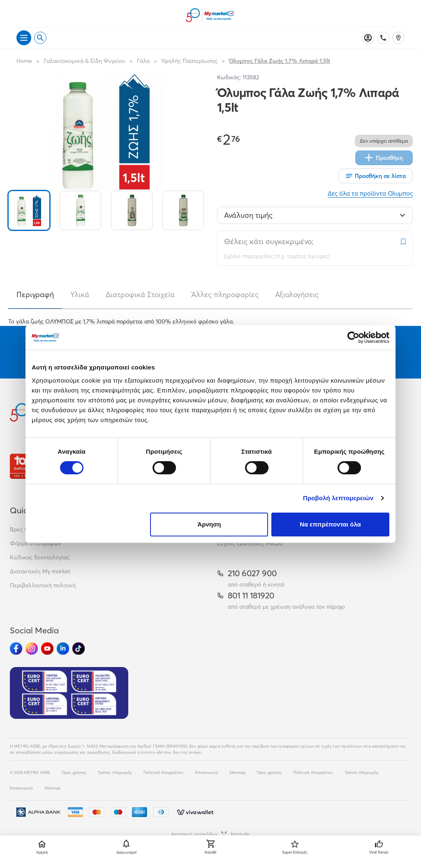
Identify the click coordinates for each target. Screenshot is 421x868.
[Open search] (40, 38)
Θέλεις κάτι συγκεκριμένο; (269, 241)
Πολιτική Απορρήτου (163, 772)
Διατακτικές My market (40, 571)
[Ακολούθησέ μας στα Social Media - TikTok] (79, 649)
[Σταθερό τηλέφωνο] (383, 38)
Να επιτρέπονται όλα (330, 524)
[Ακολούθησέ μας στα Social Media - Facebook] (16, 649)
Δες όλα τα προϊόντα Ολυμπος (370, 193)
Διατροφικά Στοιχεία (140, 294)
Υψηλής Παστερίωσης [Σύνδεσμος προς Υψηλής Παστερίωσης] (189, 61)
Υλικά (80, 294)
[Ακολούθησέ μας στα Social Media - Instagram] (32, 649)
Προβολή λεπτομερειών (338, 498)
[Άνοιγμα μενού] (24, 38)
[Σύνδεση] (368, 38)
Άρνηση (209, 524)
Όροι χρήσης (74, 772)
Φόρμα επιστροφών (36, 543)
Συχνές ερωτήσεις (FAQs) (250, 543)
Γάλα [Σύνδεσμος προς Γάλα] (143, 61)
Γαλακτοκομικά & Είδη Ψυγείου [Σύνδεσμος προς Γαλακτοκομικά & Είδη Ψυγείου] (84, 61)
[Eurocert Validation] (69, 693)
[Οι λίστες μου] (375, 176)
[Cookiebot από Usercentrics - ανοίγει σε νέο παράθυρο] (353, 337)
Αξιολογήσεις (297, 294)
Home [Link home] (24, 61)
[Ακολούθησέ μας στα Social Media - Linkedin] (63, 649)
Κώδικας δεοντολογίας (40, 557)
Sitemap (237, 772)
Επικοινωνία (206, 772)
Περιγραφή (35, 294)
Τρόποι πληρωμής (115, 772)
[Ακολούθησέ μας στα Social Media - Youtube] (47, 649)
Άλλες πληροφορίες (225, 294)
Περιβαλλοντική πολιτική (43, 585)
